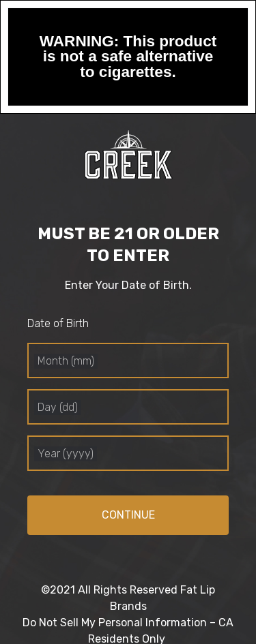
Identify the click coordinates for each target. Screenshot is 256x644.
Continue (128, 515)
